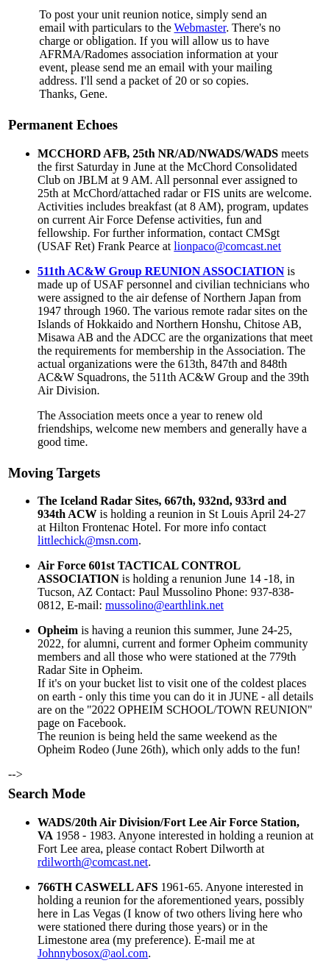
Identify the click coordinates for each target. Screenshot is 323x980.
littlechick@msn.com (88, 540)
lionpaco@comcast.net (227, 246)
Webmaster (200, 28)
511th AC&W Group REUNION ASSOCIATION (161, 271)
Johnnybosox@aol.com (93, 953)
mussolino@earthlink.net (164, 605)
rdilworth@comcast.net (93, 862)
